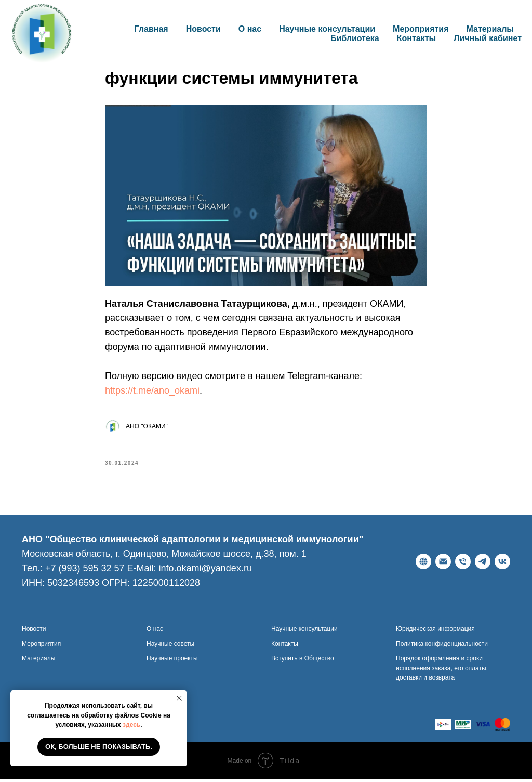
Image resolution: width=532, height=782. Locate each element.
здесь (131, 725)
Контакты (416, 38)
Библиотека (355, 38)
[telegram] (483, 565)
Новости (203, 29)
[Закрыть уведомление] (179, 698)
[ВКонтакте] (502, 565)
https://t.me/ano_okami (152, 392)
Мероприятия (421, 29)
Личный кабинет (488, 38)
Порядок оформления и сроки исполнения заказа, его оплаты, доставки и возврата (442, 671)
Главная (151, 29)
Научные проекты (172, 661)
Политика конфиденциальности (442, 646)
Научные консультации (327, 29)
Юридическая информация (435, 632)
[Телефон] (463, 565)
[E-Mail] (443, 565)
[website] (443, 727)
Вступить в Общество (303, 661)
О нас (155, 632)
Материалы (490, 29)
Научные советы (170, 646)
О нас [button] (250, 29)
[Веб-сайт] (423, 565)
